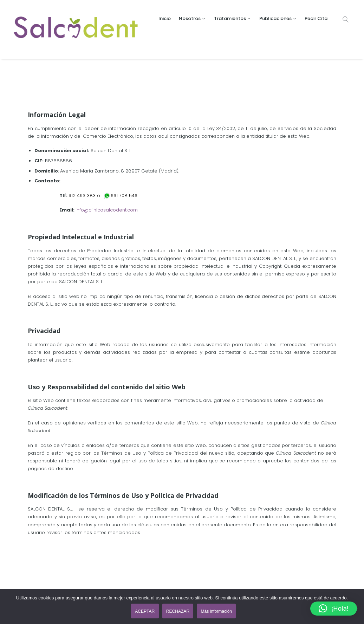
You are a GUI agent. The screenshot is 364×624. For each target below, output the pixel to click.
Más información (217, 611)
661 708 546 (125, 196)
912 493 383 (82, 196)
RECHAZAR (178, 611)
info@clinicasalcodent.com (107, 210)
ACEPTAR (144, 611)
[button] (334, 609)
